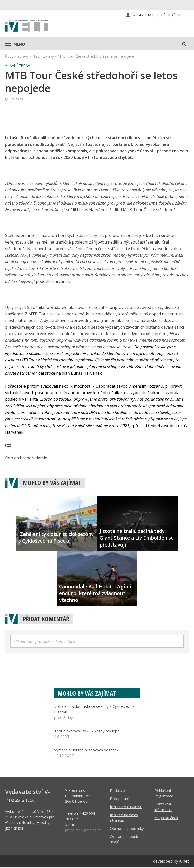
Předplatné (120, 799)
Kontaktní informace (163, 807)
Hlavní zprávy (43, 57)
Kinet (184, 861)
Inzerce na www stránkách (124, 818)
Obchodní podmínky (127, 829)
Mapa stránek (166, 818)
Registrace (144, 15)
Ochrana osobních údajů (125, 839)
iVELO (27, 27)
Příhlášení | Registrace (164, 793)
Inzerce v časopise (126, 807)
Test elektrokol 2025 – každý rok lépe (87, 731)
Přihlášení (171, 15)
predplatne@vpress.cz (83, 830)
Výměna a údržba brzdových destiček (86, 750)
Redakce (117, 791)
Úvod (9, 57)
